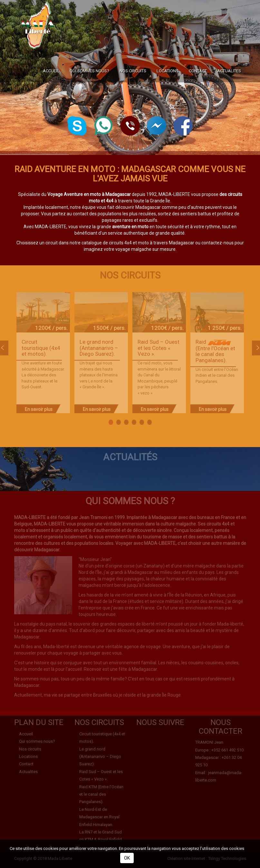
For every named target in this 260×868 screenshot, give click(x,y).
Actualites (229, 90)
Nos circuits (133, 90)
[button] (130, 125)
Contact (198, 90)
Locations (168, 90)
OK (127, 858)
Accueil (51, 90)
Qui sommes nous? (89, 90)
